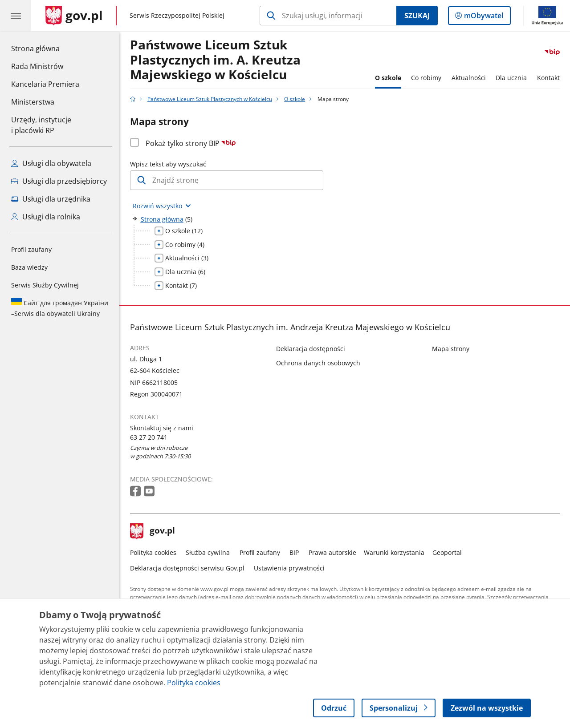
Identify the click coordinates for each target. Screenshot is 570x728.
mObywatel (483, 17)
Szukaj (417, 16)
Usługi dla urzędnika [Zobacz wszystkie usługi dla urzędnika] (51, 199)
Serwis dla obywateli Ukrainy (60, 308)
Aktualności (469, 78)
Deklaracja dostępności (311, 349)
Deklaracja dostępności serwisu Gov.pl (187, 568)
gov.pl (153, 531)
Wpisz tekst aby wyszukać (168, 164)
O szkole (388, 78)
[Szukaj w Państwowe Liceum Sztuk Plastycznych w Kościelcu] (328, 16)
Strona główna (45, 48)
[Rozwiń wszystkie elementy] (162, 206)
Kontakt (548, 78)
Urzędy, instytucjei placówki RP (41, 125)
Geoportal (447, 552)
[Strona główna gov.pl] (74, 16)
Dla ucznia (511, 78)
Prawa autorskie (332, 552)
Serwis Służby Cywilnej (45, 285)
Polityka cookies (153, 552)
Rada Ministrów (37, 66)
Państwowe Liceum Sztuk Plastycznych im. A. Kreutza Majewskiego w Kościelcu (215, 60)
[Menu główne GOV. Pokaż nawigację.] (16, 16)
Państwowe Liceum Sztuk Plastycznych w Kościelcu (210, 99)
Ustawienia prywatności (289, 568)
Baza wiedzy (29, 267)
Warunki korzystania (394, 552)
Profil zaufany (31, 249)
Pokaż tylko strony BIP (191, 143)
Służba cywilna (208, 552)
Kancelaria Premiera (45, 84)
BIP (294, 552)
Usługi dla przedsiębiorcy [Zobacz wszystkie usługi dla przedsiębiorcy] (59, 181)
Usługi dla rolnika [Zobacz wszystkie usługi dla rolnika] (46, 217)
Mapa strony (451, 349)
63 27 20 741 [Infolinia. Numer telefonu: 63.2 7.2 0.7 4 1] (149, 437)
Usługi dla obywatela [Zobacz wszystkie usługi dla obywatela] (51, 163)
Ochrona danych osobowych (318, 363)
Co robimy (426, 78)
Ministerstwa (33, 102)
